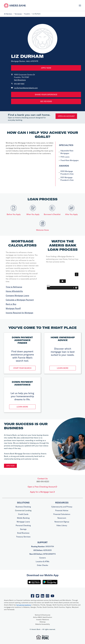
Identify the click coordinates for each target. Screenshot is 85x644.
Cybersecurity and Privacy (62, 507)
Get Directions (20, 80)
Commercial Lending (23, 510)
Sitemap (43, 622)
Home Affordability (14, 291)
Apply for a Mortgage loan (43, 492)
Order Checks (42, 565)
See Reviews (46, 101)
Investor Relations (43, 620)
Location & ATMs (42, 561)
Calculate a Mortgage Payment (20, 300)
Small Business (23, 533)
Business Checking (23, 507)
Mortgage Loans (23, 522)
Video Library (62, 525)
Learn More (63, 368)
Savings (23, 529)
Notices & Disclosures (43, 615)
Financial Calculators (62, 514)
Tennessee (18, 14)
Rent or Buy (11, 304)
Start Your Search (22, 368)
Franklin (27, 14)
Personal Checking (23, 525)
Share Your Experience (46, 95)
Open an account (66, 116)
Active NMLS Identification (43, 617)
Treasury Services (23, 537)
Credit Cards (23, 514)
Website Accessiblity (43, 624)
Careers (42, 558)
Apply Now (46, 68)
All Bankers (8, 14)
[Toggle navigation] (80, 5)
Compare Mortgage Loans (17, 295)
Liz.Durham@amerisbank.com (26, 88)
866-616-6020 (43, 482)
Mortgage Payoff (13, 308)
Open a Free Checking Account (43, 487)
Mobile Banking (23, 518)
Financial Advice (62, 510)
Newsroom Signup (62, 522)
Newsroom (62, 518)
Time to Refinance (14, 287)
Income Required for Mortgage (19, 313)
